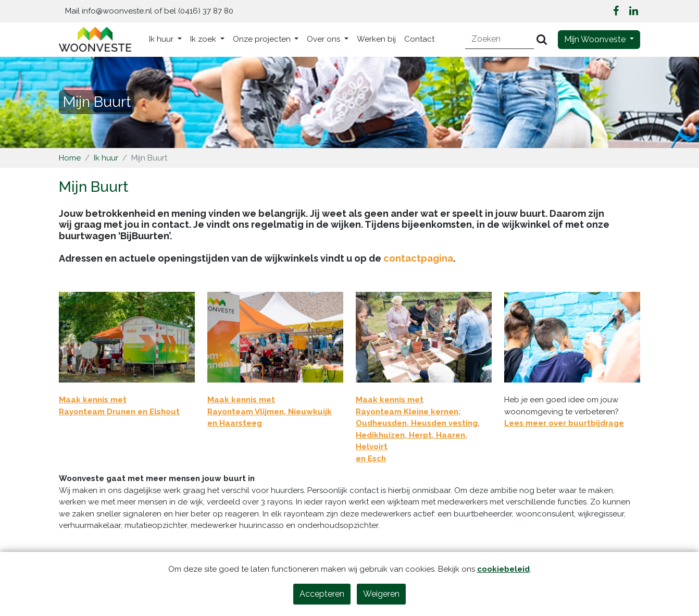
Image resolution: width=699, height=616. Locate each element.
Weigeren (381, 594)
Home (70, 158)
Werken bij (376, 39)
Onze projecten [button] (263, 39)
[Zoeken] (500, 39)
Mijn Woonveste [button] (596, 39)
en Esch (371, 459)
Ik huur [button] (162, 39)
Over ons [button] (324, 39)
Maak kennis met (93, 400)
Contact (419, 39)
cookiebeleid (503, 569)
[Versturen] (542, 39)
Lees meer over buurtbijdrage (564, 423)
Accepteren (322, 594)
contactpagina (418, 258)
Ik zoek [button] (204, 39)
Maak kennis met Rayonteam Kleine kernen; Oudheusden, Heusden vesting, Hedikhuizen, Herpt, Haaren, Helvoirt (418, 423)
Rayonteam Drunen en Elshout (119, 412)
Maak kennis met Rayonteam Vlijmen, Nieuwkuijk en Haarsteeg (270, 411)
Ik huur (106, 158)
